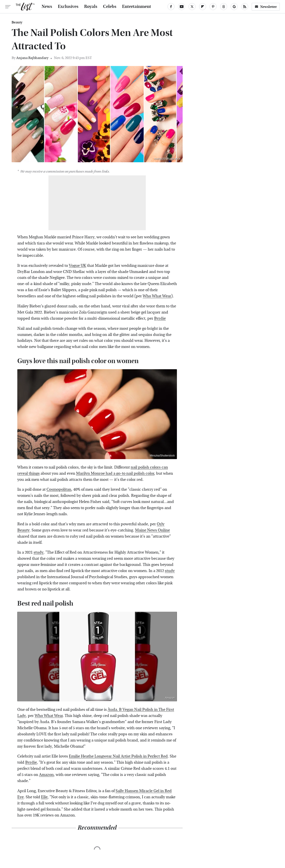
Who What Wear (157, 296)
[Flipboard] (203, 7)
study (38, 552)
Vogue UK (77, 266)
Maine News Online (152, 530)
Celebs (110, 7)
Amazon (170, 698)
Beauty (17, 22)
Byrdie (160, 318)
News (47, 7)
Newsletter (266, 7)
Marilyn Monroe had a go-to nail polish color (115, 473)
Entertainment (137, 7)
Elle (44, 797)
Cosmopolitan (59, 489)
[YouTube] (182, 7)
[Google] (234, 7)
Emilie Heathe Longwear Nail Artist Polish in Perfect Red (118, 756)
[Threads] (224, 7)
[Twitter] (192, 7)
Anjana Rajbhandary (32, 58)
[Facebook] (171, 7)
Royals (91, 7)
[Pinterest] (213, 7)
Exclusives (68, 7)
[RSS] (245, 7)
